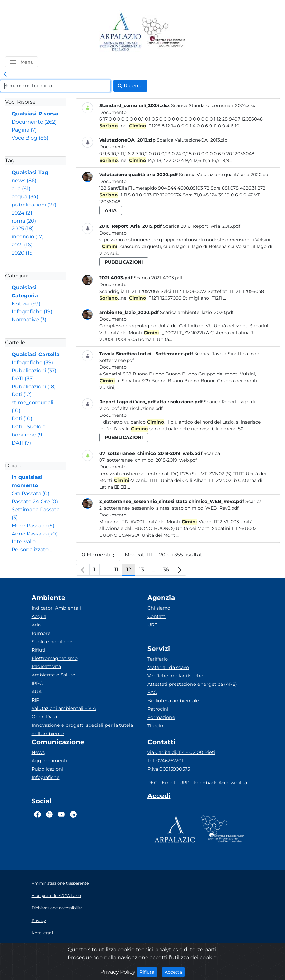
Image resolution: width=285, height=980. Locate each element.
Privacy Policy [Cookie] (118, 972)
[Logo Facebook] (38, 814)
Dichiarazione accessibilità (57, 908)
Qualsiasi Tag (30, 172)
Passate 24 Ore (35, 501)
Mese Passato (33, 526)
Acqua (39, 616)
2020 (23, 253)
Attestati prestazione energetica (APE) (192, 684)
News (38, 752)
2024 (23, 213)
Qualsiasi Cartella (36, 354)
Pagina (24, 130)
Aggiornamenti (49, 761)
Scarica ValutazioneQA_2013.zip (192, 140)
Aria (36, 625)
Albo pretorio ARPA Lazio (56, 896)
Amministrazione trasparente (60, 883)
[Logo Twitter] (49, 814)
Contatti (157, 616)
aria (21, 189)
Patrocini (158, 709)
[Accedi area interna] (159, 797)
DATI (23, 379)
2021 (22, 245)
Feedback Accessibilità (220, 783)
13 (144, 571)
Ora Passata (30, 493)
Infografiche (32, 311)
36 (168, 571)
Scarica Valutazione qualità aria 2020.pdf (224, 175)
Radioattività (46, 666)
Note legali (42, 933)
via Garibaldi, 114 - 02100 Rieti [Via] (181, 752)
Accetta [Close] (175, 972)
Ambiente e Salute (53, 675)
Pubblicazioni (34, 370)
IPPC (37, 683)
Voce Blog (30, 138)
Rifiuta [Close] (148, 972)
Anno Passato (35, 534)
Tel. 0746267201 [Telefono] (165, 761)
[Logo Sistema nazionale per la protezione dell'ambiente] (164, 32)
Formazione (161, 717)
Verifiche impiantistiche (175, 676)
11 (118, 571)
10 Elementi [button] (100, 556)
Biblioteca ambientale (173, 701)
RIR (35, 700)
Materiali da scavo (168, 667)
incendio (28, 237)
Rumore (41, 633)
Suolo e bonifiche (52, 642)
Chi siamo (159, 608)
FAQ (152, 692)
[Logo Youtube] (61, 814)
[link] (5, 75)
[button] (22, 62)
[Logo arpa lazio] (120, 32)
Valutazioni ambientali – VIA (64, 708)
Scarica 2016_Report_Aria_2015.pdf (202, 226)
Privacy (39, 920)
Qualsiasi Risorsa (35, 114)
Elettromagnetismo (55, 658)
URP (152, 625)
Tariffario (158, 659)
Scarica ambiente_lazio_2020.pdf (197, 312)
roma (24, 221)
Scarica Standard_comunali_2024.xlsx (213, 105)
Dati (22, 394)
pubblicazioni (34, 205)
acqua (25, 197)
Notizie (26, 304)
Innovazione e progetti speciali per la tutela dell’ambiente (82, 729)
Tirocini (156, 726)
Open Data (44, 717)
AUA (37, 692)
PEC (152, 783)
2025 (23, 229)
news (24, 180)
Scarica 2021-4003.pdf (158, 278)
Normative (29, 320)
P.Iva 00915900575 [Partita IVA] (169, 769)
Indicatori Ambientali (56, 608)
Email (168, 783)
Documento (34, 122)
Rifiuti (38, 650)
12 (131, 571)
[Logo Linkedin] (73, 814)
